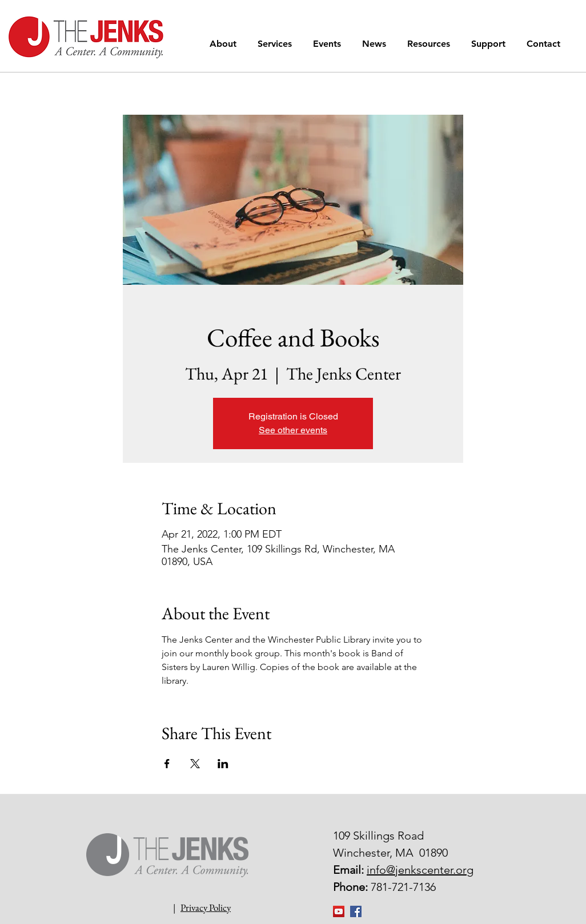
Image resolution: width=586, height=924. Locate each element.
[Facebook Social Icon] (356, 911)
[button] (225, 44)
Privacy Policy (206, 907)
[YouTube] (339, 911)
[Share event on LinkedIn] (223, 764)
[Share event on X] (195, 764)
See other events (293, 430)
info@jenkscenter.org (420, 870)
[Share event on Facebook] (167, 764)
